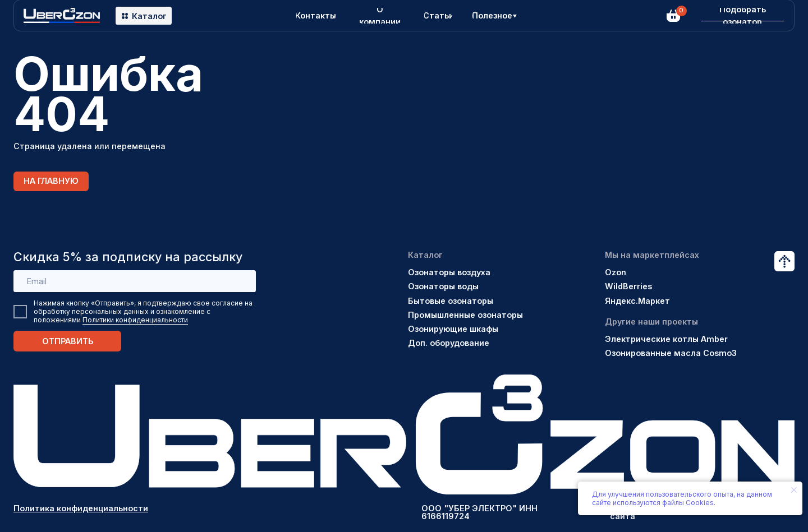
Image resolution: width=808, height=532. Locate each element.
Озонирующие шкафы (453, 329)
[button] (742, 16)
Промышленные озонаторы (465, 315)
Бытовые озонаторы (451, 301)
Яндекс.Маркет (637, 301)
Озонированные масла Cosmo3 (671, 353)
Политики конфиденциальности (135, 320)
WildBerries (628, 286)
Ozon (616, 272)
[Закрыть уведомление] (794, 490)
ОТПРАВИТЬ (68, 341)
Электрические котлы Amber (666, 339)
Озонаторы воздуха (449, 272)
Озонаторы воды (443, 286)
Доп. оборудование (449, 343)
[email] (135, 281)
